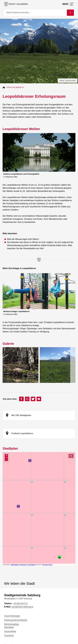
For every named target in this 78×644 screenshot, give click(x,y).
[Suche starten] (70, 13)
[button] (21, 399)
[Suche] (36, 13)
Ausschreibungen (12, 616)
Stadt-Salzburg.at (15, 87)
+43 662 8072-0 (20, 604)
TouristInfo (9, 636)
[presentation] (73, 366)
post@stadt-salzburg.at (22, 607)
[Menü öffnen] (68, 4)
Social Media (10, 631)
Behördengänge (12, 624)
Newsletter (9, 627)
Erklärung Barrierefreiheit (16, 620)
